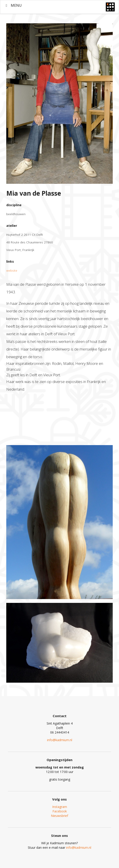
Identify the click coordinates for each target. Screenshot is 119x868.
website (12, 270)
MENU (13, 5)
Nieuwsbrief (59, 816)
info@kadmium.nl (60, 740)
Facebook (60, 811)
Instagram (60, 807)
